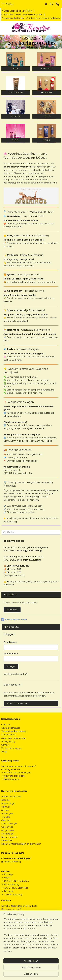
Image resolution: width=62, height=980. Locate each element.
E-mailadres (10, 642)
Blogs (4, 752)
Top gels (5, 817)
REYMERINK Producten (16, 881)
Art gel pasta (8, 830)
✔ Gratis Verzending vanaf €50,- (17, 11)
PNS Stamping (12, 884)
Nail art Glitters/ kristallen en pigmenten (21, 844)
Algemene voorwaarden (13, 738)
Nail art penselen (10, 837)
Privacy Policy (8, 741)
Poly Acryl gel (8, 803)
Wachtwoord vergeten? (16, 674)
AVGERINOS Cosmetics (16, 888)
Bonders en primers (11, 797)
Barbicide (9, 891)
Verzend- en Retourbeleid (14, 731)
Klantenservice (9, 735)
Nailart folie (7, 840)
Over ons (6, 724)
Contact (5, 745)
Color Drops (7, 827)
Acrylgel (5, 810)
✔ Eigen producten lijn (12, 18)
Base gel (6, 800)
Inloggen (11, 666)
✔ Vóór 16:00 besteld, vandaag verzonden (22, 14)
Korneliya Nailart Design (14, 619)
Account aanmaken (17, 703)
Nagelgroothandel (10, 728)
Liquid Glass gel (9, 823)
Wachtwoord (11, 654)
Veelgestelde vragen (12, 748)
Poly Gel (5, 807)
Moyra (7, 878)
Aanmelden (12, 610)
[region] (31, 936)
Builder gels (7, 814)
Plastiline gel (8, 834)
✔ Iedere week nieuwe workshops (43, 18)
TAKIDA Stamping (13, 895)
